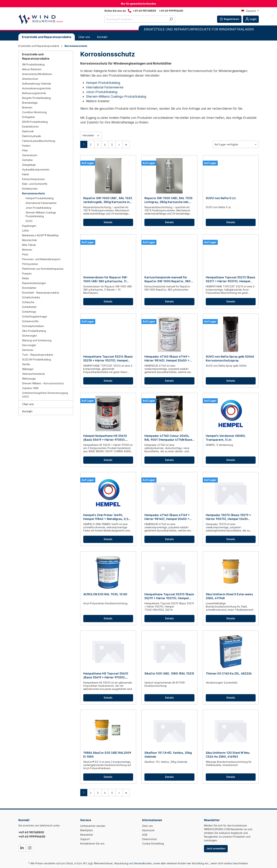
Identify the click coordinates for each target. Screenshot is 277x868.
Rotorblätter (29, 288)
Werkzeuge (29, 379)
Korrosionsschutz (33, 193)
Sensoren (28, 350)
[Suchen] (171, 19)
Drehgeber (29, 117)
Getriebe (27, 160)
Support (85, 839)
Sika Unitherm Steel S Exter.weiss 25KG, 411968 (229, 596)
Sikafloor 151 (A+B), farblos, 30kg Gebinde (168, 755)
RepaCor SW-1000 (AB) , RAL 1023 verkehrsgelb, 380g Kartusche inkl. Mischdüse (108, 200)
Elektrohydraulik (32, 136)
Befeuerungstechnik (34, 93)
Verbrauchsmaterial (33, 374)
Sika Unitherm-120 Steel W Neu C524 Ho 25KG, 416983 (228, 755)
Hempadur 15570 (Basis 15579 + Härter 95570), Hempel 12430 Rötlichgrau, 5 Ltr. (228, 517)
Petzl (25, 254)
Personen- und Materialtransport (41, 259)
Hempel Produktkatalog (40, 198)
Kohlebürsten (30, 189)
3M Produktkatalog (33, 64)
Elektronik (28, 131)
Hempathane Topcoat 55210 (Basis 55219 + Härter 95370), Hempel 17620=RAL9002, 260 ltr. (169, 596)
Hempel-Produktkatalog (103, 83)
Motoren (27, 250)
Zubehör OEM (30, 388)
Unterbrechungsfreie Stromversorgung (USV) (45, 395)
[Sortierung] (236, 144)
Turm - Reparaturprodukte (38, 355)
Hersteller (91, 135)
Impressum (148, 830)
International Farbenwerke (41, 203)
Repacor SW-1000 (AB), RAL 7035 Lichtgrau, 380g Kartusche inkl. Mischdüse (168, 200)
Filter (25, 150)
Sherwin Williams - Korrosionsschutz (43, 383)
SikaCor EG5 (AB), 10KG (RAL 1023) (169, 673)
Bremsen (27, 107)
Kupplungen (29, 226)
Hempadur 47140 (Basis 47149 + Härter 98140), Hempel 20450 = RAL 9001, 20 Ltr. (167, 517)
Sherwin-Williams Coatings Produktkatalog (41, 214)
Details (108, 222)
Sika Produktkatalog (34, 331)
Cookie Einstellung (153, 844)
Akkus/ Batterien (32, 69)
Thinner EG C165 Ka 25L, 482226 (229, 673)
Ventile (26, 364)
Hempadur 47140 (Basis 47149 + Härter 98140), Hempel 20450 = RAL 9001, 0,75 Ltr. (167, 359)
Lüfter (26, 231)
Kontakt (27, 411)
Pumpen (27, 274)
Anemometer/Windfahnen (37, 74)
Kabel (25, 174)
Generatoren (30, 155)
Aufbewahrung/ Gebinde (37, 84)
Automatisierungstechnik (37, 88)
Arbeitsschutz (30, 79)
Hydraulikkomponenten (36, 170)
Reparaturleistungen (34, 283)
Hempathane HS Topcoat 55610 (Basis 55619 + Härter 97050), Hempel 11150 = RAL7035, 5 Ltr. (106, 675)
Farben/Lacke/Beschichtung (39, 141)
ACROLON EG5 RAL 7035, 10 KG (105, 594)
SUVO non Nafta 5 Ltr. (221, 198)
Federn (26, 146)
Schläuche (28, 302)
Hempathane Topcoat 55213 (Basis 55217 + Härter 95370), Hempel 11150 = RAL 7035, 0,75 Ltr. (231, 279)
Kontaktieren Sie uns (92, 844)
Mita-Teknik (29, 245)
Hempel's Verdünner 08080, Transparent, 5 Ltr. (226, 438)
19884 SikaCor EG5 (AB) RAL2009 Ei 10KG (107, 755)
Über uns (28, 404)
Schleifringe (29, 312)
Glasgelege (29, 165)
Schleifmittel (29, 307)
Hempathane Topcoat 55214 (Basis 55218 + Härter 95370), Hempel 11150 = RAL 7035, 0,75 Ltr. (108, 359)
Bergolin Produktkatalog (36, 98)
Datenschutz (150, 839)
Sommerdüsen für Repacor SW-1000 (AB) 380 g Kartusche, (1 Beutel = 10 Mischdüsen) (106, 279)
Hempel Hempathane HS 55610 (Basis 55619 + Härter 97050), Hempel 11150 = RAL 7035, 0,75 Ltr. (108, 438)
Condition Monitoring (34, 112)
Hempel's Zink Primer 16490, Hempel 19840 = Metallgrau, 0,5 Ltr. (106, 517)
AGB (145, 835)
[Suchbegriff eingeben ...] (136, 19)
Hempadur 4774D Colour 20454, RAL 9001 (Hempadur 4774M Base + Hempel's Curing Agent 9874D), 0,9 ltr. (168, 438)
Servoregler (29, 345)
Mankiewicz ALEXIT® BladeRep (40, 235)
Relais (26, 278)
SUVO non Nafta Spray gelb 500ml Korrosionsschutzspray (230, 358)
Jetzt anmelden (216, 848)
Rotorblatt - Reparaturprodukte (41, 293)
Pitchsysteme (30, 264)
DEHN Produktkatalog (35, 122)
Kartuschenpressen (33, 179)
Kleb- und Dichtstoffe (35, 184)
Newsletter (87, 835)
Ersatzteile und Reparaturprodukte (36, 56)
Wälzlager (28, 369)
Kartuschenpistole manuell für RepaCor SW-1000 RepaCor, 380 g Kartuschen (169, 279)
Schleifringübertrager (35, 316)
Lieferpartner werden (93, 826)
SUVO (29, 221)
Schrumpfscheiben (33, 326)
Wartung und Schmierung (37, 340)
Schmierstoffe (30, 321)
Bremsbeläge (30, 103)
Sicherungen (30, 336)
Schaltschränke (31, 297)
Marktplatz (87, 830)
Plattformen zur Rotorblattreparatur (43, 269)
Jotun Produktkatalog (38, 208)
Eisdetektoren (30, 127)
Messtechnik (30, 240)
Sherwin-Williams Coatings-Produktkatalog (116, 96)
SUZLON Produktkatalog (37, 359)
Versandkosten (143, 863)
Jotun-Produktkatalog (102, 92)
